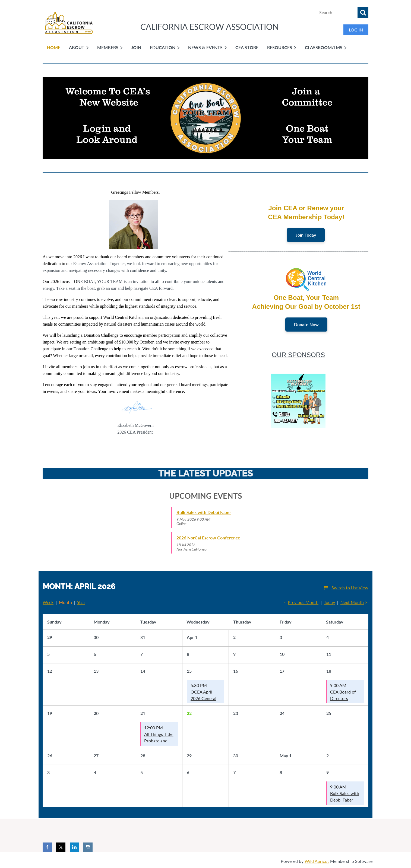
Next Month (352, 602)
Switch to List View (350, 588)
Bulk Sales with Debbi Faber (204, 512)
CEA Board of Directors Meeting (343, 698)
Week (48, 602)
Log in (356, 30)
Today (329, 602)
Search (363, 12)
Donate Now (306, 324)
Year (81, 602)
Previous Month (303, 602)
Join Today (306, 235)
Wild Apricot (317, 861)
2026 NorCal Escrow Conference (208, 538)
